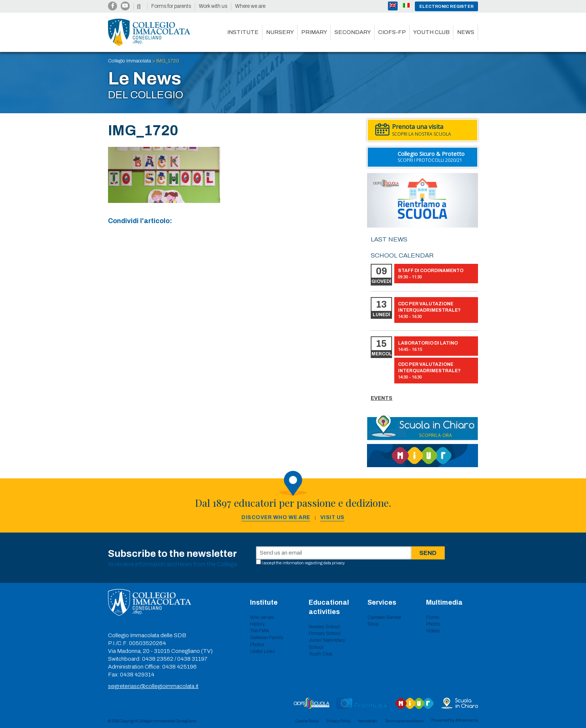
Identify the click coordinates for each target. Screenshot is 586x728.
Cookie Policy (307, 721)
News (466, 32)
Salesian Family (267, 638)
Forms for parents (171, 6)
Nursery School (324, 627)
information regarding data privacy (314, 563)
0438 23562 (158, 659)
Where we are (250, 6)
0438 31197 (192, 659)
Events (382, 398)
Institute (243, 32)
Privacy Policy (338, 721)
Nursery (280, 32)
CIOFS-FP (392, 32)
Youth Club (321, 654)
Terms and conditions (404, 721)
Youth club (431, 32)
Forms (433, 617)
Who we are (262, 617)
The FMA (260, 631)
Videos (433, 631)
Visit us (332, 517)
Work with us (213, 6)
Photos (257, 645)
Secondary (353, 32)
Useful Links (263, 651)
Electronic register (446, 6)
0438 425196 (179, 667)
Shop (373, 624)
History (257, 624)
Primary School (325, 633)
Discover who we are (276, 517)
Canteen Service (384, 617)
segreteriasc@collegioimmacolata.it (153, 686)
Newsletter (368, 721)
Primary (314, 32)
